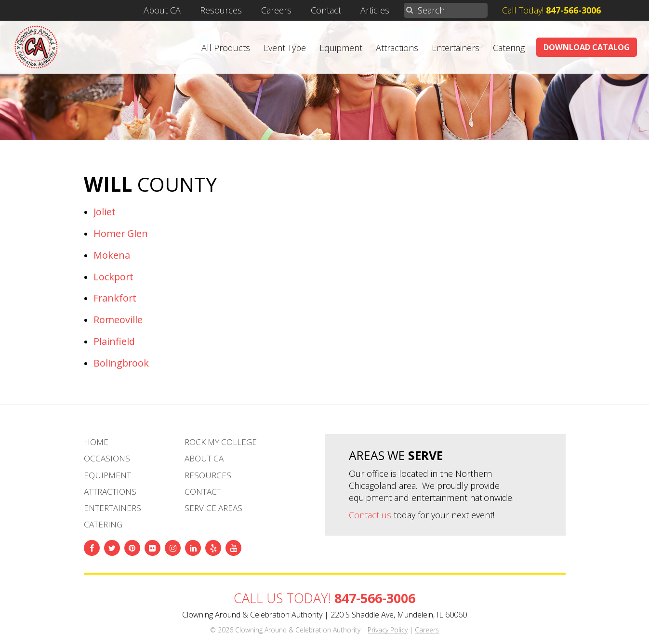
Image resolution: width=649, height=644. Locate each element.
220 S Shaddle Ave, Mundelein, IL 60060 (399, 615)
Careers (276, 10)
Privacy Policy (388, 630)
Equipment (341, 48)
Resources (221, 10)
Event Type (285, 48)
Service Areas (213, 508)
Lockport (113, 277)
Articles (375, 10)
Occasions (107, 458)
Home (96, 442)
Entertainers (456, 48)
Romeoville (118, 320)
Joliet (105, 212)
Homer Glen (121, 233)
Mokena (112, 255)
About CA (162, 10)
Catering (509, 48)
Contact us (370, 515)
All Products (226, 48)
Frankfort (115, 298)
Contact (326, 10)
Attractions (397, 48)
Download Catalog (587, 47)
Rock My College (221, 442)
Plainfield (114, 341)
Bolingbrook (121, 363)
